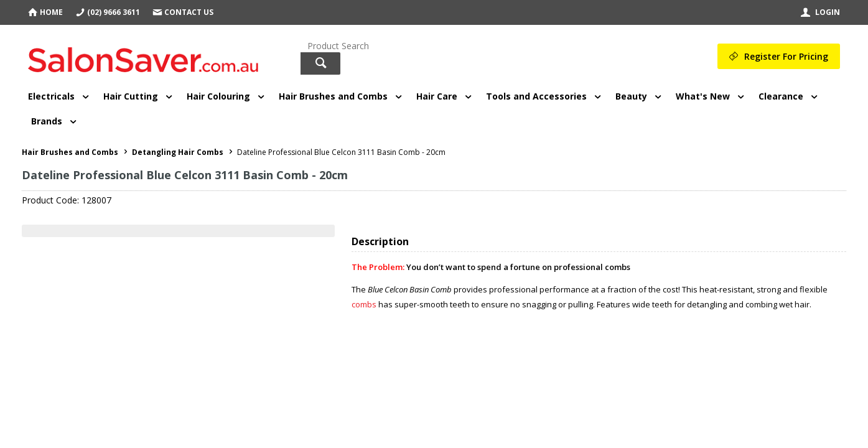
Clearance (781, 96)
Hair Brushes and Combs (333, 96)
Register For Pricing (786, 56)
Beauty (631, 96)
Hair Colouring (218, 96)
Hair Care (437, 96)
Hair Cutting (131, 96)
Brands (47, 121)
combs (364, 304)
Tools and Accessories (536, 96)
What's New (703, 96)
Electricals (51, 96)
